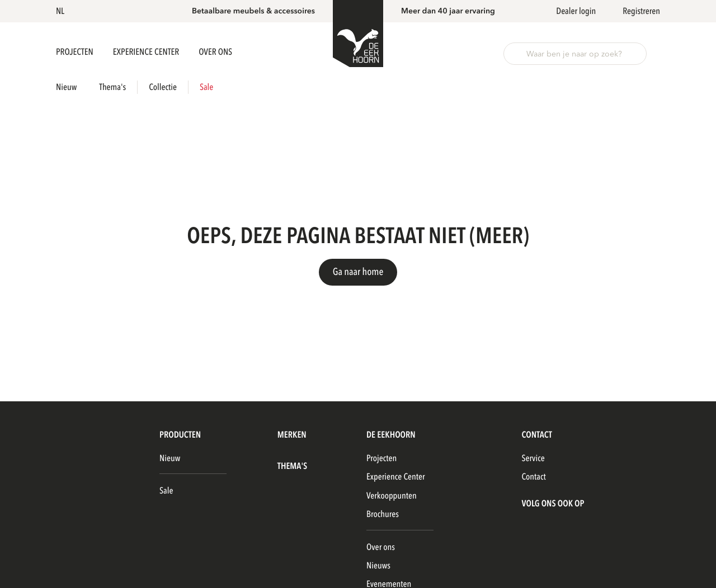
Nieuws (378, 566)
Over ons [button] (215, 52)
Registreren (641, 11)
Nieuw (66, 87)
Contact (533, 477)
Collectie (163, 87)
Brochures (383, 514)
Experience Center (147, 52)
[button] (62, 11)
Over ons (381, 547)
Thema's (112, 87)
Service (533, 458)
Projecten (76, 52)
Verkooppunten (392, 496)
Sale (206, 87)
